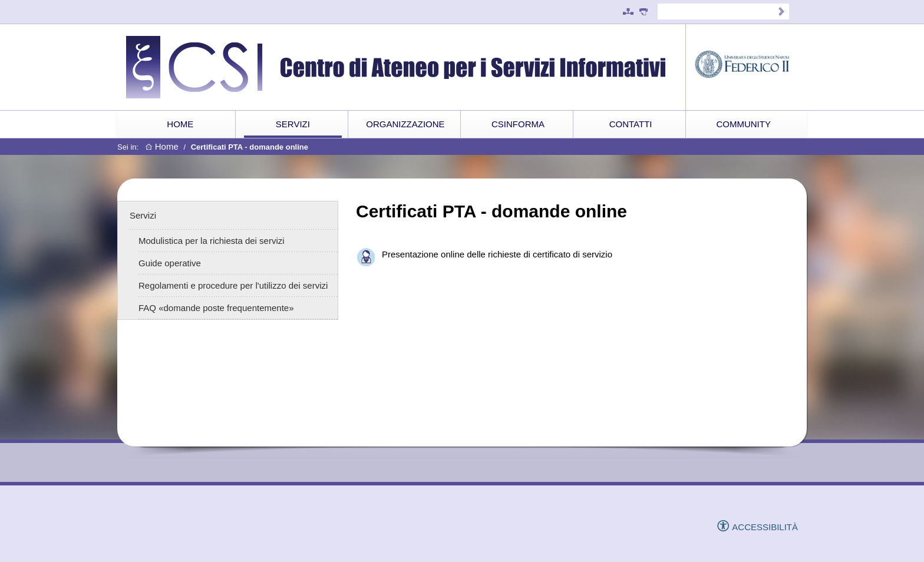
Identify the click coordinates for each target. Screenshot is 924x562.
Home (162, 147)
